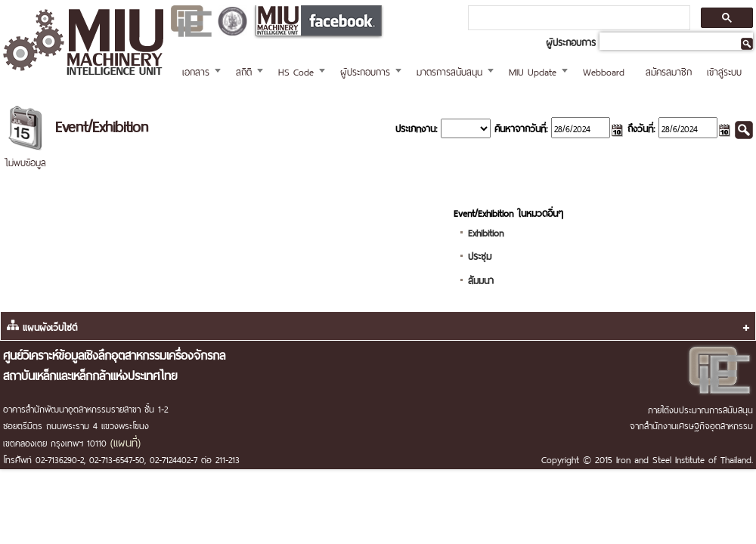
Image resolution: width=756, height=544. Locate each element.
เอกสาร (196, 71)
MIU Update (533, 71)
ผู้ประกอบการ (365, 71)
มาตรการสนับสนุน (449, 71)
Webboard (604, 71)
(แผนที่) (125, 441)
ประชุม (480, 255)
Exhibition (486, 232)
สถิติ (244, 71)
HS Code (296, 71)
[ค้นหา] (578, 18)
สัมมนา (481, 279)
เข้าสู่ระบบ (724, 71)
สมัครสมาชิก (669, 71)
